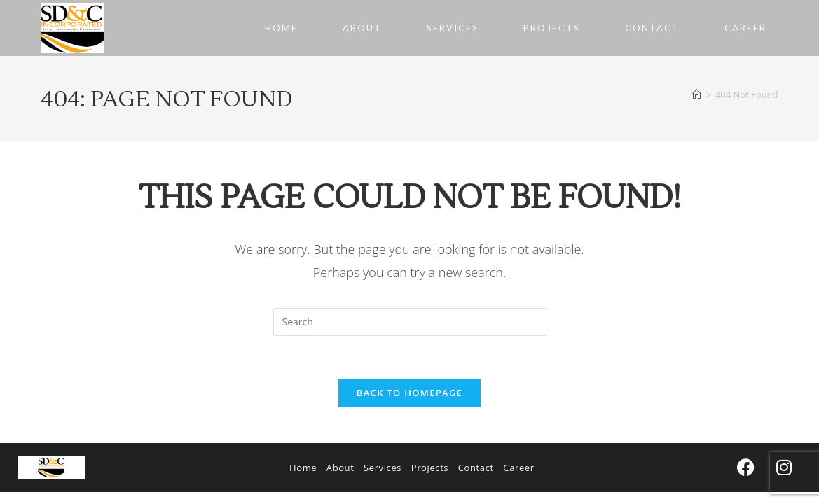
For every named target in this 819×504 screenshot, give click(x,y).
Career (518, 468)
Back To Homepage (409, 393)
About (340, 468)
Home (303, 468)
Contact (476, 468)
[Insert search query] (410, 322)
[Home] (697, 94)
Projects (430, 468)
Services (383, 468)
